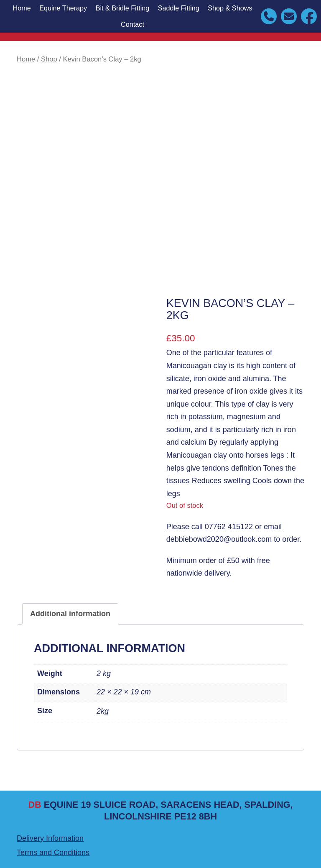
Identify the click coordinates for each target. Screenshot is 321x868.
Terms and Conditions (53, 853)
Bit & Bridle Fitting (123, 8)
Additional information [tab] (70, 614)
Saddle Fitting (179, 8)
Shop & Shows (230, 8)
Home (22, 8)
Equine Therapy (63, 8)
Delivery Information (50, 838)
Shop (49, 59)
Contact (132, 24)
